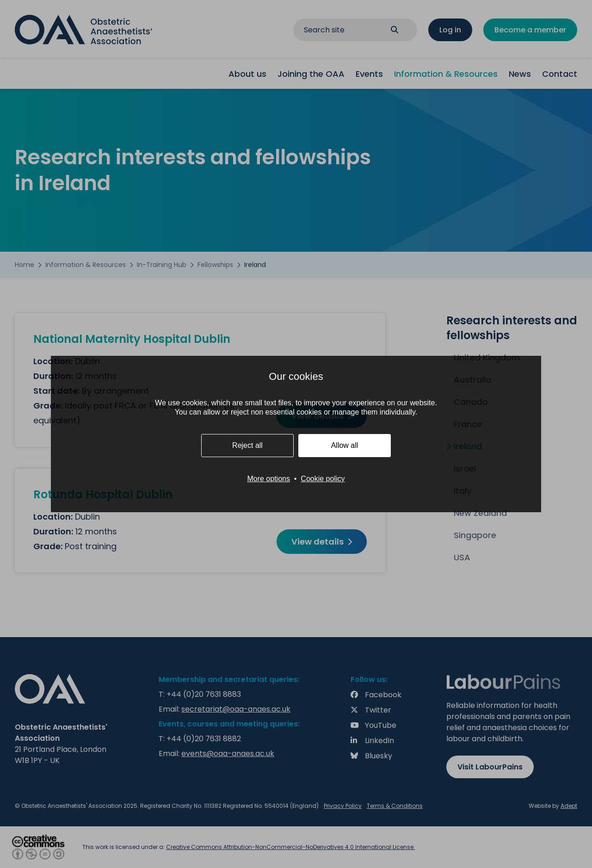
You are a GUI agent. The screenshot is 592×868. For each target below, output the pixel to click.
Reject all (247, 445)
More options (268, 479)
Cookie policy (323, 479)
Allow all (345, 445)
